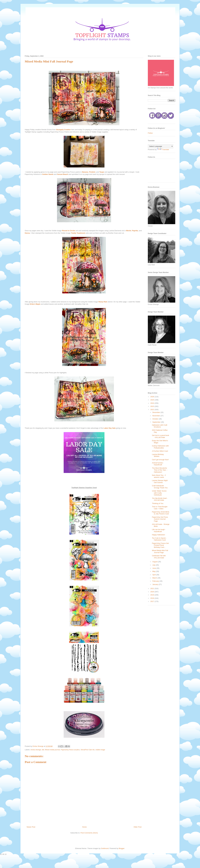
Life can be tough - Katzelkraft (159, 530)
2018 (152, 598)
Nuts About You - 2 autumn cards (159, 476)
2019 (152, 595)
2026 (152, 397)
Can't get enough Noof (160, 460)
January (156, 584)
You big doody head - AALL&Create (160, 499)
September (157, 422)
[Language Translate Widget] (161, 146)
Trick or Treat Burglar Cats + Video (160, 508)
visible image (100, 750)
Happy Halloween (158, 535)
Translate (163, 149)
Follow (150, 133)
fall (43, 750)
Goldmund (105, 848)
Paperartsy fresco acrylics (70, 750)
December (157, 412)
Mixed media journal (52, 750)
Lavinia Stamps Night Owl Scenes (160, 481)
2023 (152, 406)
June (154, 568)
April (154, 575)
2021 (152, 588)
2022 (152, 410)
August (155, 562)
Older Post (138, 827)
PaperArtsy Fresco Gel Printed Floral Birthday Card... (160, 545)
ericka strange (36, 750)
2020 (152, 592)
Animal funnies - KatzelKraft (158, 464)
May (154, 571)
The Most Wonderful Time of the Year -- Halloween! (160, 470)
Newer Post (31, 827)
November (157, 416)
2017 (152, 601)
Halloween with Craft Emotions (160, 426)
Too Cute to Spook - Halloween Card (159, 539)
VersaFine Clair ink (88, 750)
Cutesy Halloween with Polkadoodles (160, 447)
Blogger (122, 848)
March (155, 578)
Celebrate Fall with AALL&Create (159, 557)
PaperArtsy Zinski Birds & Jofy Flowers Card (161, 513)
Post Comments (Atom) (89, 833)
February (156, 581)
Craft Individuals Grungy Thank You (160, 487)
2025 (152, 400)
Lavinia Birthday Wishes (158, 455)
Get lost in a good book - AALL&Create (160, 436)
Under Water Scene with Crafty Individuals (159, 493)
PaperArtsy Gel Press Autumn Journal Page (160, 519)
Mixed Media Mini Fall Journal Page (160, 551)
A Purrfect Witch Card (160, 451)
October (156, 419)
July (154, 565)
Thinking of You (158, 503)
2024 (152, 403)
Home (85, 827)
